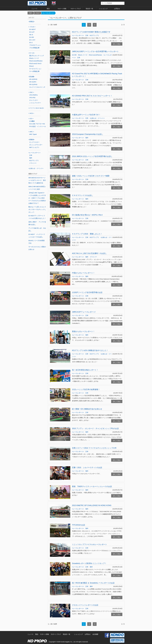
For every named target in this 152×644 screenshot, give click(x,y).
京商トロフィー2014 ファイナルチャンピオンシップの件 (94, 448)
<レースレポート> (48, 13)
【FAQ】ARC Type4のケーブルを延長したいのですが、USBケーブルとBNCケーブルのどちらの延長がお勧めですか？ (37, 198)
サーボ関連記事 (34, 71)
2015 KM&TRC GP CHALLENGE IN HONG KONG (92, 505)
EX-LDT (32, 32)
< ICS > (31, 119)
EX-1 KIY (32, 40)
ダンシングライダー (36, 145)
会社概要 (95, 634)
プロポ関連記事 (34, 48)
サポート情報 (62, 9)
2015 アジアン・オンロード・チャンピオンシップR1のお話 (95, 428)
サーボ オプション (35, 69)
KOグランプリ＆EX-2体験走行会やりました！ (90, 350)
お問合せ (117, 9)
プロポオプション (35, 45)
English (54, 3)
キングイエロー (34, 142)
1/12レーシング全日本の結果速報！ (86, 389)
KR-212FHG (33, 84)
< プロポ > (32, 27)
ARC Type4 (33, 134)
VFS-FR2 (32, 98)
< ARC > (31, 132)
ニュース (34, 9)
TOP (30, 13)
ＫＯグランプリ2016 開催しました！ (87, 234)
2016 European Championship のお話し (88, 134)
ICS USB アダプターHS (37, 124)
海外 (87, 138)
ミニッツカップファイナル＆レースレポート (89, 544)
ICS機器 (32, 121)
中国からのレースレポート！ (83, 273)
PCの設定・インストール (38, 126)
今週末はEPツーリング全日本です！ (86, 115)
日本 (87, 35)
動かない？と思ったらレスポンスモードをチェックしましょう (37, 209)
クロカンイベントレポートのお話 (85, 605)
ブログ (38, 13)
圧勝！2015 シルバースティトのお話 (87, 468)
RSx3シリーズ (83, 55)
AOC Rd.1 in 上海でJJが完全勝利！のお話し (89, 253)
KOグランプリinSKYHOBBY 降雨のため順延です (91, 32)
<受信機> (32, 77)
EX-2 (31, 42)
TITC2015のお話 (79, 525)
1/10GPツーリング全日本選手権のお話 (87, 292)
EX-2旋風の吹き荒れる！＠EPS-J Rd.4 (87, 215)
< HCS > (31, 113)
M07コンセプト (34, 147)
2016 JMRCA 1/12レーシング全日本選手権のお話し (92, 156)
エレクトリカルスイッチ (37, 87)
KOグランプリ (94, 35)
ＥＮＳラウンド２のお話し (82, 195)
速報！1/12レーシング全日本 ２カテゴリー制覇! (91, 176)
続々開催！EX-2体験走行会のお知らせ (87, 409)
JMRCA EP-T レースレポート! (84, 312)
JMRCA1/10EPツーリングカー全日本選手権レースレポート (95, 51)
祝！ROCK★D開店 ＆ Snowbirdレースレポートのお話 (93, 583)
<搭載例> (32, 140)
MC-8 (31, 35)
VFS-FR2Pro (33, 95)
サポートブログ (76, 9)
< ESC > (31, 92)
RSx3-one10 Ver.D (35, 63)
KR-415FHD (33, 79)
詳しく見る (117, 44)
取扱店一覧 (89, 9)
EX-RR (74, 55)
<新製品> (32, 22)
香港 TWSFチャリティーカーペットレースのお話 (92, 486)
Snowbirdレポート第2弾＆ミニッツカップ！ (89, 563)
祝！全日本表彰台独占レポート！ (85, 370)
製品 (48, 9)
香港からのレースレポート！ (83, 331)
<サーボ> (32, 53)
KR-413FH (33, 82)
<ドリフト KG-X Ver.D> (36, 108)
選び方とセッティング (37, 56)
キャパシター (34, 100)
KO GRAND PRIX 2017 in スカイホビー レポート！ (92, 96)
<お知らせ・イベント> (97, 118)
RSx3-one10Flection (95, 55)
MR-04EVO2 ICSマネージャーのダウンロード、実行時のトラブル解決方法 (37, 180)
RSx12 (31, 66)
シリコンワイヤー (35, 103)
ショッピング (103, 9)
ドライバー (93, 257)
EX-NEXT (32, 29)
